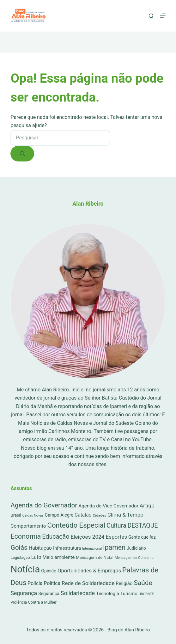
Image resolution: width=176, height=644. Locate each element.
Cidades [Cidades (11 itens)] (100, 515)
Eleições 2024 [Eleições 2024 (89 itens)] (87, 537)
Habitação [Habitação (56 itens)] (40, 548)
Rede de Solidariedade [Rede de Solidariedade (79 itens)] (88, 583)
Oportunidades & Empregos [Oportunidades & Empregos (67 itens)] (89, 571)
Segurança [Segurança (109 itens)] (24, 593)
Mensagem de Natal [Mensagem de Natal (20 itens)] (95, 557)
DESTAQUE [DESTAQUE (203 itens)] (143, 526)
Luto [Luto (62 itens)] (36, 557)
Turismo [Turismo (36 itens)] (129, 594)
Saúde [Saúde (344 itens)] (143, 583)
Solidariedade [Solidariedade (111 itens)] (78, 593)
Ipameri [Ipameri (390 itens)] (114, 547)
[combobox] (60, 138)
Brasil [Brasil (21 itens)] (16, 515)
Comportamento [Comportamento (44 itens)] (28, 526)
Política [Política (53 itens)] (52, 583)
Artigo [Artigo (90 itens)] (147, 506)
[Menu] (163, 16)
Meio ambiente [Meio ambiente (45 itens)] (58, 557)
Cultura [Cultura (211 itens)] (116, 526)
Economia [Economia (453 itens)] (26, 536)
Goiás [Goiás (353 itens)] (19, 547)
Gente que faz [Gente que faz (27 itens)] (142, 537)
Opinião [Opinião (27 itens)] (49, 571)
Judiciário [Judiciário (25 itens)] (136, 548)
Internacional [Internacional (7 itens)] (92, 549)
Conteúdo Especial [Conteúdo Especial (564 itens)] (76, 525)
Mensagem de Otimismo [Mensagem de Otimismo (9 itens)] (134, 558)
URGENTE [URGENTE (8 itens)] (146, 594)
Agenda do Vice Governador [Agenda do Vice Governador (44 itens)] (108, 506)
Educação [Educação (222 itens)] (56, 537)
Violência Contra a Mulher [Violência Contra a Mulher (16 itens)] (33, 602)
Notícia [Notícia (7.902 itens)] (25, 569)
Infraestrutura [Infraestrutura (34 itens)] (67, 548)
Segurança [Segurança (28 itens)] (49, 594)
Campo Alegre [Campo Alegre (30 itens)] (59, 515)
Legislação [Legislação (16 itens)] (20, 557)
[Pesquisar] (151, 16)
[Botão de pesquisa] (22, 154)
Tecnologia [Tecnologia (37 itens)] (108, 594)
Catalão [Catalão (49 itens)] (83, 515)
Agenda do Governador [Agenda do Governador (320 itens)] (44, 505)
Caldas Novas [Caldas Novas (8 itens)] (33, 515)
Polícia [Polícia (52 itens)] (35, 583)
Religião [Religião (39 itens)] (124, 583)
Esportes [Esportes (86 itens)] (116, 537)
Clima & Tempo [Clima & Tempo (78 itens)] (125, 515)
